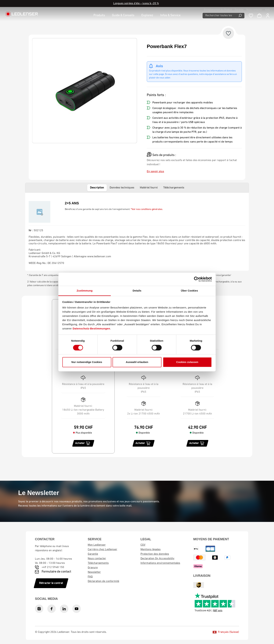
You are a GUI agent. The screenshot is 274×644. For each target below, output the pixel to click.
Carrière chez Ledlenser (102, 550)
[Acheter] (83, 443)
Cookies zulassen (187, 362)
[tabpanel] (137, 232)
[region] (85, 91)
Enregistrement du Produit (218, 10)
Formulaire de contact (56, 572)
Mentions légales (151, 550)
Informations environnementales (160, 563)
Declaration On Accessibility (157, 559)
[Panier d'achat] (259, 16)
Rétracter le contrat (51, 583)
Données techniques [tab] (122, 188)
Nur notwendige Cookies (87, 362)
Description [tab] (97, 188)
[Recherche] (240, 16)
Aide (267, 10)
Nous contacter (254, 10)
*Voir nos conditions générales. (147, 209)
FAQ (90, 577)
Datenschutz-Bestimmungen (91, 328)
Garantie (239, 10)
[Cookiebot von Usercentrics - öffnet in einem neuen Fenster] (197, 279)
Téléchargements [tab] (174, 188)
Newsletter (94, 572)
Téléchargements (98, 563)
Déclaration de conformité (103, 581)
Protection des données (155, 554)
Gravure (93, 568)
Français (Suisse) (226, 632)
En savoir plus (155, 172)
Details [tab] (137, 291)
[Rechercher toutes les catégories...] (219, 16)
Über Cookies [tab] (189, 291)
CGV (143, 545)
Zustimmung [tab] (85, 291)
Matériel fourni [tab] (149, 188)
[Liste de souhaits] (251, 16)
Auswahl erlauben (137, 362)
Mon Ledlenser (97, 545)
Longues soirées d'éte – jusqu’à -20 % (136, 3)
